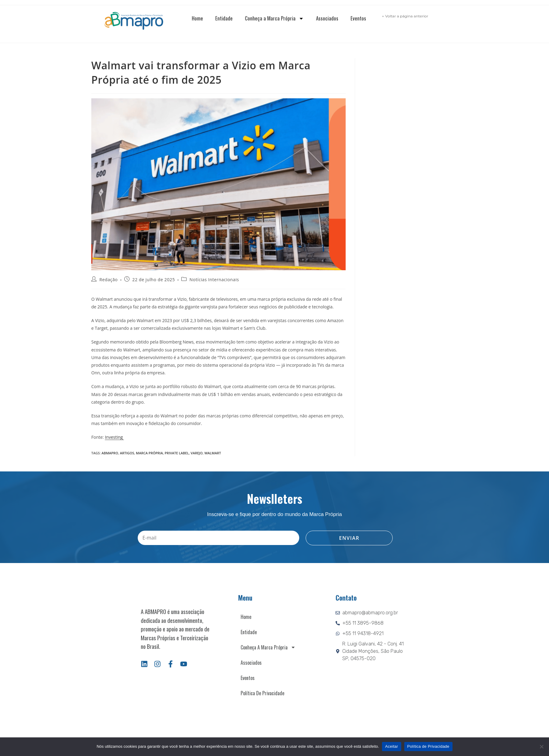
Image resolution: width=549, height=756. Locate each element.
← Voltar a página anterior (405, 16)
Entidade (224, 18)
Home (197, 18)
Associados (327, 18)
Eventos (358, 18)
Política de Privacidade (262, 693)
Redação (109, 280)
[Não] (541, 747)
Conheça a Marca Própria (274, 18)
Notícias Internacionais (214, 280)
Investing (114, 437)
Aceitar (391, 746)
